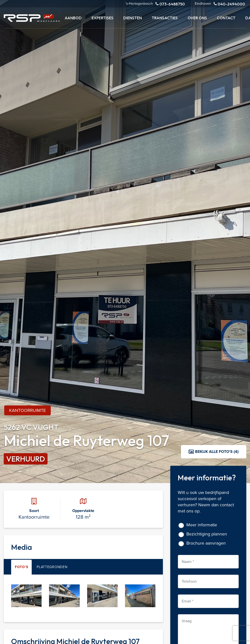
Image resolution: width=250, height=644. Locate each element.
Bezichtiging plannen (207, 534)
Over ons (197, 18)
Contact (226, 18)
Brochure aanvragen (206, 543)
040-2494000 (229, 4)
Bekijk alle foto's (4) (214, 452)
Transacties (165, 18)
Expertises (102, 18)
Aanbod (73, 18)
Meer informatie (202, 525)
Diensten (133, 18)
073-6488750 (170, 4)
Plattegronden (52, 567)
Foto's (21, 567)
